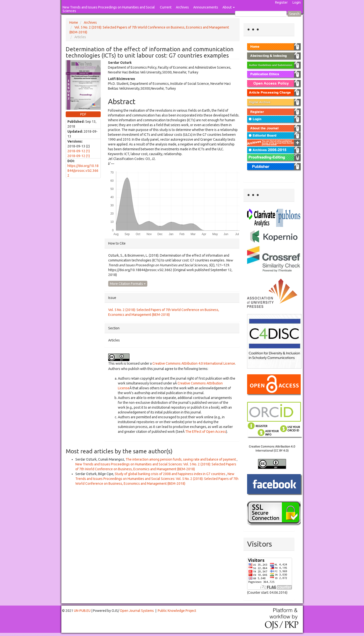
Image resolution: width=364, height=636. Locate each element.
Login (297, 2)
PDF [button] (83, 114)
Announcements (206, 7)
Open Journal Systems (137, 611)
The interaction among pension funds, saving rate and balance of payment (181, 459)
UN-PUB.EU (82, 611)
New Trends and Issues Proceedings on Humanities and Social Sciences (109, 9)
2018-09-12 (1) (79, 151)
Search (294, 14)
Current (166, 7)
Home (74, 22)
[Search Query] (261, 14)
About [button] (229, 7)
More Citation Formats (128, 284)
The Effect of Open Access (206, 432)
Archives (182, 7)
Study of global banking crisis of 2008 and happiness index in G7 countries (170, 474)
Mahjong (20, 636)
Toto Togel (19, 635)
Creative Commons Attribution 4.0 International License (194, 363)
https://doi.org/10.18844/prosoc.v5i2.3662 (83, 171)
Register (281, 2)
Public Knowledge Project (177, 611)
